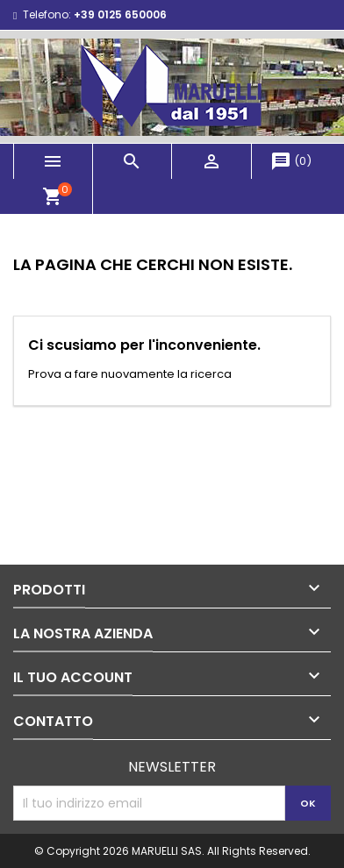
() (291, 161)
